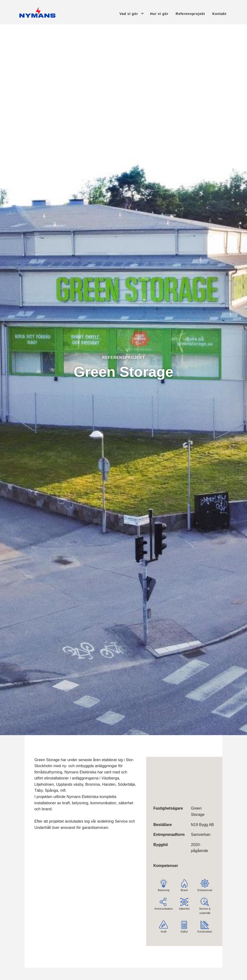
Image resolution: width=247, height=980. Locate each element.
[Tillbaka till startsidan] (37, 12)
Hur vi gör (159, 14)
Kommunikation (164, 900)
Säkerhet (184, 900)
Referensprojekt (190, 14)
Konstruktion (205, 923)
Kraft (163, 923)
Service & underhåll (205, 902)
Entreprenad (205, 882)
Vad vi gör (129, 14)
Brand (184, 882)
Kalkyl (184, 923)
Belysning (164, 882)
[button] (127, 13)
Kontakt (219, 14)
